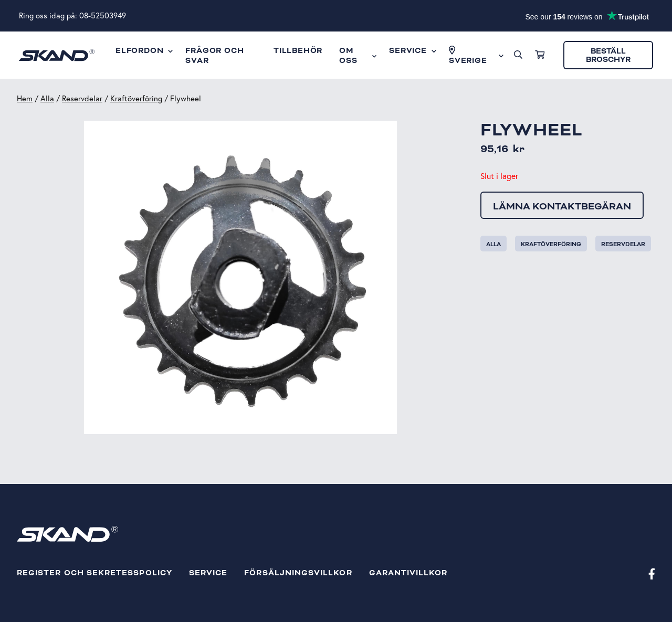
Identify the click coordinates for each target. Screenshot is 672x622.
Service (208, 573)
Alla (47, 98)
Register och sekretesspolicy (94, 573)
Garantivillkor (408, 573)
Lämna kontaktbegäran (562, 206)
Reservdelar (82, 98)
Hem (25, 98)
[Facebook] (652, 573)
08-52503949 (103, 15)
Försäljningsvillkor (298, 573)
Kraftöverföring (136, 98)
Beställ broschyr (608, 55)
